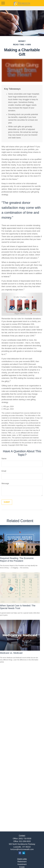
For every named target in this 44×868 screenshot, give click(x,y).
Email (4, 471)
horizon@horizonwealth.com (22, 849)
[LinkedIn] (24, 853)
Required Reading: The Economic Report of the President (17, 560)
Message (5, 483)
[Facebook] (20, 853)
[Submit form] (7, 502)
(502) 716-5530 (25, 839)
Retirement (22, 862)
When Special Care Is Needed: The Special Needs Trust (18, 607)
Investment (22, 864)
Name (4, 459)
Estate (22, 867)
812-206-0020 (25, 841)
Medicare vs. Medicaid (11, 653)
